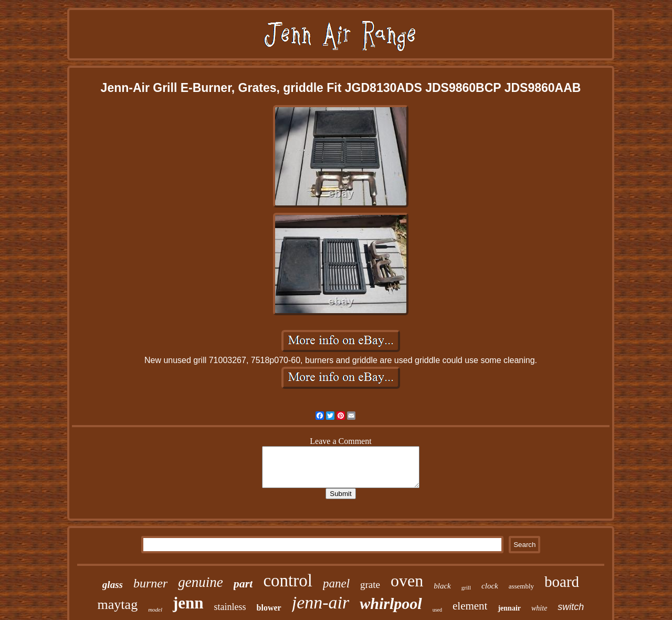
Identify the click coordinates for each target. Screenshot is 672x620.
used (437, 610)
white (539, 608)
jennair (509, 608)
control (287, 581)
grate (370, 585)
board (562, 582)
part (243, 583)
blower (269, 608)
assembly (521, 586)
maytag (118, 604)
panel (336, 583)
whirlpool (391, 603)
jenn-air (321, 602)
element (470, 606)
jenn (188, 603)
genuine (200, 582)
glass (113, 585)
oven (407, 581)
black (442, 586)
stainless (230, 607)
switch (571, 607)
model (155, 609)
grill (466, 587)
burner (150, 583)
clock (490, 586)
